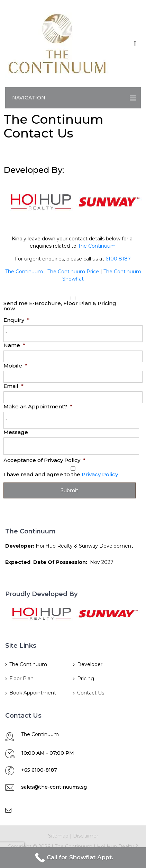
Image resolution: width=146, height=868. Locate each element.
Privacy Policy (100, 474)
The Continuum (97, 246)
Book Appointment (33, 693)
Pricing (86, 679)
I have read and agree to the (61, 474)
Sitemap (58, 836)
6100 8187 (118, 259)
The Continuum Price (73, 272)
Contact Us (91, 693)
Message (16, 432)
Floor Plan (21, 679)
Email (13, 386)
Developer (90, 664)
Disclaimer (86, 836)
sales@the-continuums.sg (54, 787)
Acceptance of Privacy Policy (44, 460)
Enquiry (16, 320)
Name (14, 345)
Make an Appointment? (38, 406)
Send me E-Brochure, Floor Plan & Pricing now (60, 306)
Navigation (29, 98)
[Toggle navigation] (135, 44)
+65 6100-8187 (39, 770)
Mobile (15, 366)
